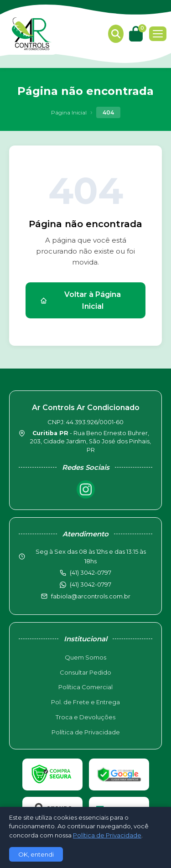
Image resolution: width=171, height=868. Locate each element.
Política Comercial (85, 687)
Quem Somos (85, 657)
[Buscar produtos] (116, 34)
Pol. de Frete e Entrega (85, 702)
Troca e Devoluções (85, 717)
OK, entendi (36, 854)
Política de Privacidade (86, 732)
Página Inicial (69, 112)
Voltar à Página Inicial (80, 300)
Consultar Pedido (85, 672)
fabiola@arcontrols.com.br (91, 596)
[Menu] (158, 34)
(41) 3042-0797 (91, 584)
